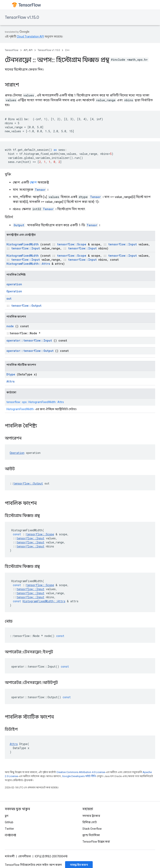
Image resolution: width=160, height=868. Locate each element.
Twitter (9, 829)
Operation (14, 291)
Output (19, 225)
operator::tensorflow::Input (29, 340)
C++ (67, 50)
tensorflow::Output (26, 306)
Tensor (40, 190)
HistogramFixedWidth (23, 244)
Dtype (11, 374)
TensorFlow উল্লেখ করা (96, 842)
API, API (28, 50)
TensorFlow (12, 50)
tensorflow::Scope (72, 244)
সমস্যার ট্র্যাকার (91, 816)
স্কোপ (33, 182)
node (10, 326)
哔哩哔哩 (10, 835)
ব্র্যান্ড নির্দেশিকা (91, 835)
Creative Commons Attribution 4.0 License (81, 772)
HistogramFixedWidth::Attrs (28, 264)
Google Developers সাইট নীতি (79, 776)
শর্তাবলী (10, 856)
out (9, 299)
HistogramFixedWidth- (21, 409)
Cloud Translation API (30, 36)
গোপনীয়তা (25, 856)
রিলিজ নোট (90, 822)
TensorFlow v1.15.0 (22, 17)
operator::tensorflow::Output (30, 351)
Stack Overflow (92, 829)
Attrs (10, 381)
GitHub (9, 822)
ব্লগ (7, 816)
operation (14, 284)
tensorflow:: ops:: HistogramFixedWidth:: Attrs (35, 402)
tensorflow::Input (123, 244)
